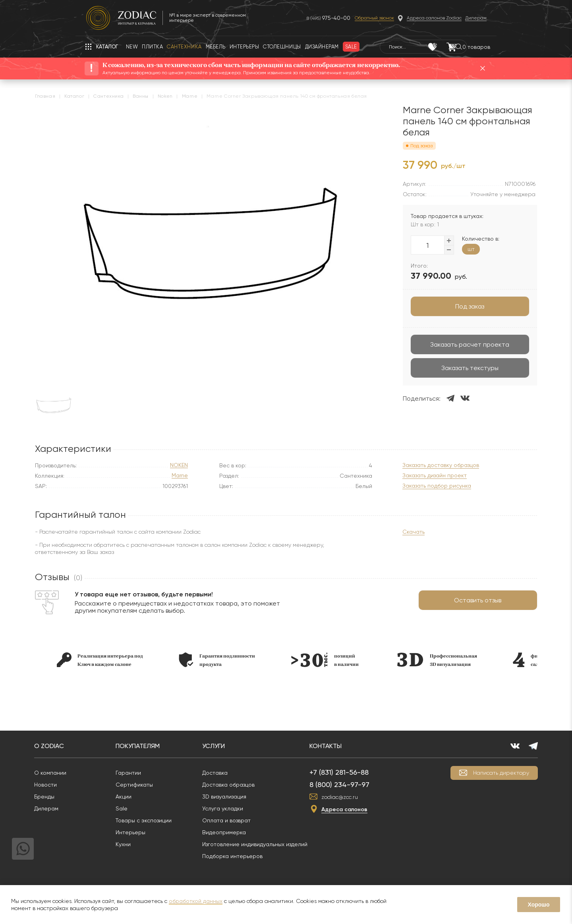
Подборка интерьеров (252, 856)
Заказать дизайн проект (416, 476)
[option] (119, 660)
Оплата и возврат (246, 820)
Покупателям (157, 746)
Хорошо (538, 905)
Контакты (345, 746)
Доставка (234, 773)
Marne (180, 476)
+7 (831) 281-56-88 (358, 772)
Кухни (143, 844)
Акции (143, 797)
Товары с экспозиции (163, 820)
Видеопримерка (243, 832)
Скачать (395, 532)
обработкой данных (196, 901)
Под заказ (451, 306)
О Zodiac (69, 746)
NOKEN (179, 465)
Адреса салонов (364, 809)
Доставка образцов (248, 785)
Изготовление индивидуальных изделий (274, 844)
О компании (70, 773)
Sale (141, 808)
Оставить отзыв (459, 600)
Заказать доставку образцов (422, 465)
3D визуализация (244, 797)
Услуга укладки (242, 808)
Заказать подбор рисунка (418, 486)
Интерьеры (150, 832)
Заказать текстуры (451, 368)
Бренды (64, 797)
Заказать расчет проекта (451, 344)
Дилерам (66, 808)
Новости (65, 785)
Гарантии (148, 773)
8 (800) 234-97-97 (359, 784)
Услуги (233, 746)
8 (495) (318, 18)
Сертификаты (154, 785)
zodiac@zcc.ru (359, 797)
